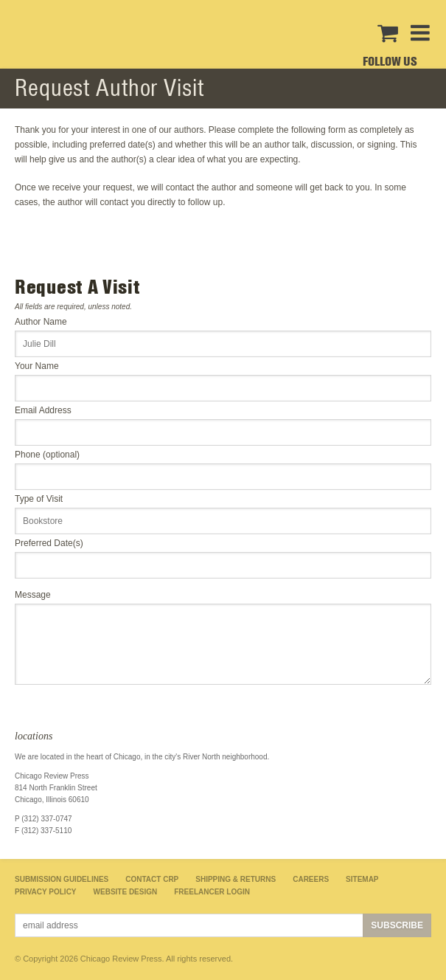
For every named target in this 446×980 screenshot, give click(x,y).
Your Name (37, 366)
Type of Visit (39, 499)
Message (33, 595)
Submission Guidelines (62, 879)
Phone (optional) (47, 455)
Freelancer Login (212, 892)
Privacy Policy (46, 892)
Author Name (41, 322)
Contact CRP (152, 879)
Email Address (43, 410)
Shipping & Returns (236, 879)
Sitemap (362, 879)
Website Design (126, 892)
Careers (311, 879)
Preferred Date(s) (49, 543)
